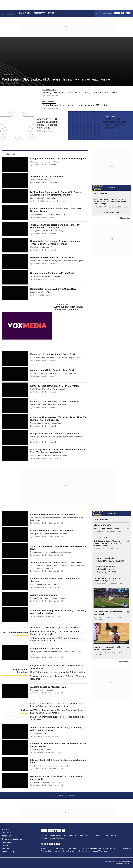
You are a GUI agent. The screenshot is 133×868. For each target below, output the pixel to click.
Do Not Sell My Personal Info (91, 848)
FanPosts (6, 829)
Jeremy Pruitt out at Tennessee (46, 177)
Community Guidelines (12, 839)
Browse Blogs (71, 835)
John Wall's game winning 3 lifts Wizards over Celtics (107, 648)
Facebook (6, 842)
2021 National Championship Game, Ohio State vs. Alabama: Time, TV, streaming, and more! (57, 194)
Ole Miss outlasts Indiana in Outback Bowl (52, 257)
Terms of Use (46, 848)
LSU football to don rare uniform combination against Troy (107, 579)
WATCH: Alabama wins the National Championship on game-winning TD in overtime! (57, 712)
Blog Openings (110, 835)
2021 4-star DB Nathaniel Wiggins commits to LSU (55, 627)
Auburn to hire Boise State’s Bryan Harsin (52, 531)
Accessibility (124, 848)
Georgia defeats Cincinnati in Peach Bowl (52, 273)
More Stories (66, 795)
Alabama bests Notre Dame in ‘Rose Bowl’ (52, 370)
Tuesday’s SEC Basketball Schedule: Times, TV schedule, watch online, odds (55, 226)
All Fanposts (124, 218)
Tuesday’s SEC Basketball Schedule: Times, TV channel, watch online (80, 93)
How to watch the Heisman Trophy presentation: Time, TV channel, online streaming (55, 242)
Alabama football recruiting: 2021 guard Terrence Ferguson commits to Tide (54, 639)
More (53, 13)
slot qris (13, 852)
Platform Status (47, 851)
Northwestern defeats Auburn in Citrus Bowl (53, 289)
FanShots (6, 833)
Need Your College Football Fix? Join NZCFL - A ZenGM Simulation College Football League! (110, 202)
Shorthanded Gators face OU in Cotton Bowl (53, 515)
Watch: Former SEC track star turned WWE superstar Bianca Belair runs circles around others (56, 705)
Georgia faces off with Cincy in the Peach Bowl (55, 434)
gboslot (5, 852)
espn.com (99, 537)
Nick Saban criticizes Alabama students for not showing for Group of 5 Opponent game (109, 543)
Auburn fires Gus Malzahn (44, 595)
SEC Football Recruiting (15, 633)
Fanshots (39, 13)
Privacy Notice (59, 848)
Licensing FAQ (111, 848)
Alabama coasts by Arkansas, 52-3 (48, 687)
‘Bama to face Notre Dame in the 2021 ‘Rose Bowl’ (56, 563)
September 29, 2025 (106, 572)
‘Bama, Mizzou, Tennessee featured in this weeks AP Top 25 (74, 105)
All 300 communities (113, 13)
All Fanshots (124, 662)
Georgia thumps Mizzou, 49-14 (46, 649)
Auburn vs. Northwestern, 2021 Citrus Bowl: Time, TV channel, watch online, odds (58, 419)
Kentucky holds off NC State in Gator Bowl (52, 354)
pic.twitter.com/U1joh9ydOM (110, 561)
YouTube (6, 848)
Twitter (5, 845)
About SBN (84, 835)
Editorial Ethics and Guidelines (52, 838)
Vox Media (112, 862)
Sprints (24, 710)
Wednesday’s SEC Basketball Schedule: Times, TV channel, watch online (56, 79)
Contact (44, 835)
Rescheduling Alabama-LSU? (106, 529)
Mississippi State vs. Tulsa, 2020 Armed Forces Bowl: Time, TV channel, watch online (58, 451)
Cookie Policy (73, 848)
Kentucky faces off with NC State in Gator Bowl (55, 386)
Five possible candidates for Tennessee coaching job (58, 159)
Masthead (6, 836)
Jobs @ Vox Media (100, 851)
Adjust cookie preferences (65, 851)
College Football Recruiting (19, 671)
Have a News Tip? (57, 835)
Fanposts (25, 13)
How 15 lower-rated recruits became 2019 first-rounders (57, 672)
